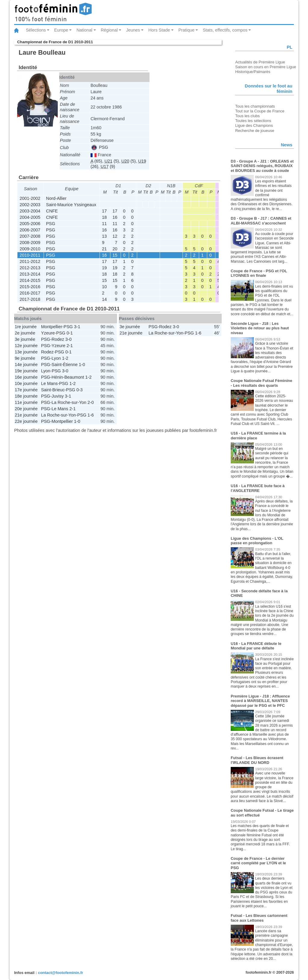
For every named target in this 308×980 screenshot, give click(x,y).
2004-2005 (30, 217)
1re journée (26, 327)
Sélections (36, 30)
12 (115, 236)
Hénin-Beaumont (68, 377)
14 (104, 299)
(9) (108, 166)
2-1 (70, 346)
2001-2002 (30, 198)
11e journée (26, 402)
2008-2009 (30, 243)
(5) (112, 161)
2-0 (91, 402)
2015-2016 (30, 287)
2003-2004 (30, 211)
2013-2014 (30, 274)
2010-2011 (30, 255)
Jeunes (133, 30)
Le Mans (49, 383)
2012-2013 (30, 268)
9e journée (25, 358)
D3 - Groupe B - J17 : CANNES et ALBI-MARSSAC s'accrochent (261, 221)
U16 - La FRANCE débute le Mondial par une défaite (256, 646)
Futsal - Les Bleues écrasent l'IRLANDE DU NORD (257, 760)
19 (104, 268)
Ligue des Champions (254, 125)
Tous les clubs (247, 116)
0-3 (80, 390)
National (84, 30)
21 (104, 249)
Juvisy (58, 396)
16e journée (26, 377)
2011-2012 (30, 261)
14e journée (26, 365)
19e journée (26, 371)
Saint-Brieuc (53, 390)
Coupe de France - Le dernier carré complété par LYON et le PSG (258, 863)
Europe (61, 30)
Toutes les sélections (253, 121)
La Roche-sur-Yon (69, 402)
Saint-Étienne (65, 365)
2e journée (25, 333)
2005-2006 (30, 224)
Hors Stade (159, 30)
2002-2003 (30, 205)
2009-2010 (30, 249)
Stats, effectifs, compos (225, 30)
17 (104, 211)
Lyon (56, 358)
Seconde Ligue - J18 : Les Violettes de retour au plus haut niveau (260, 328)
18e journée (26, 396)
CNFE (52, 211)
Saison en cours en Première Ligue (266, 67)
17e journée (26, 390)
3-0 (68, 339)
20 (115, 249)
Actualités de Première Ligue (260, 62)
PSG (100, 147)
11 (104, 224)
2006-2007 (30, 230)
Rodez (58, 339)
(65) (96, 161)
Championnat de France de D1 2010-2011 (55, 42)
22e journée (26, 421)
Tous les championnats (255, 106)
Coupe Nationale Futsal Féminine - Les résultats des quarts (261, 383)
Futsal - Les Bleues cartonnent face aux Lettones (259, 918)
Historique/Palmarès (253, 72)
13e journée (26, 352)
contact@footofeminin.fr (60, 973)
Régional (109, 30)
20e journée (26, 409)
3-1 (77, 327)
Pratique (186, 30)
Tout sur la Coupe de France (260, 111)
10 (104, 287)
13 (104, 236)
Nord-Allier (56, 198)
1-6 (91, 415)
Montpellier (51, 327)
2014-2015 (30, 280)
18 (104, 217)
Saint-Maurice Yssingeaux (71, 205)
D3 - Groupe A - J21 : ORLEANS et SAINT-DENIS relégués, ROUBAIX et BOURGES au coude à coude (262, 166)
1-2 (65, 358)
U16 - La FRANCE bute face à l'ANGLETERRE (258, 488)
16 (115, 217)
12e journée (26, 346)
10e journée (26, 383)
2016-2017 (30, 293)
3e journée (25, 339)
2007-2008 (30, 236)
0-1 (70, 333)
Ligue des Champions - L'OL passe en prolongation (257, 541)
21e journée (26, 415)
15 (115, 255)
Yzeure (48, 333)
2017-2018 (30, 299)
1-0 (82, 365)
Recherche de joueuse (255, 131)
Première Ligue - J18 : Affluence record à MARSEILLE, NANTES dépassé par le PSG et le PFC (260, 701)
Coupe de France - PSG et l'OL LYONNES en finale (259, 273)
